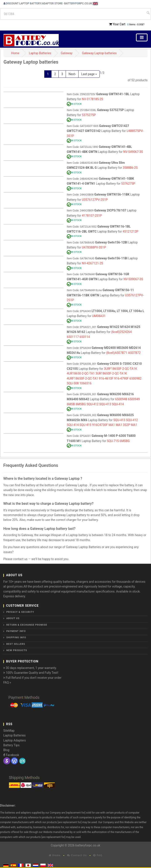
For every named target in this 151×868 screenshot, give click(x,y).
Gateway (67, 53)
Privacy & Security (20, 612)
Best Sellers (16, 644)
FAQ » (7, 682)
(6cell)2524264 (121, 332)
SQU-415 (85, 425)
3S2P (126, 425)
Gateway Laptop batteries (99, 53)
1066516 (85, 383)
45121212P (130, 231)
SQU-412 (93, 404)
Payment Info (16, 631)
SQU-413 (105, 404)
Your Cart (119, 24)
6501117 (73, 337)
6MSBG (81, 404)
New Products (17, 650)
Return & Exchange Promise (27, 625)
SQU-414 (118, 404)
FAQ (98, 855)
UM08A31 (99, 316)
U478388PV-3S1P (94, 247)
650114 (85, 337)
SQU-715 (113, 441)
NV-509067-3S (133, 279)
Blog (6, 750)
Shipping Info (16, 637)
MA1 (112, 425)
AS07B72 (134, 353)
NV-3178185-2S (93, 99)
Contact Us (77, 855)
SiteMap (9, 731)
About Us (13, 618)
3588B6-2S (130, 168)
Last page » (89, 74)
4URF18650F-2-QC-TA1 (82, 378)
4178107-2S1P (92, 216)
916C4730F (100, 425)
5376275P (128, 184)
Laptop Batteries (40, 53)
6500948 (121, 399)
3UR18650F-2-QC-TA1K (111, 373)
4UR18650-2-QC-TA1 (81, 373)
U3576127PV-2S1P (95, 200)
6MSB (71, 404)
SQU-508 (73, 383)
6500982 (135, 378)
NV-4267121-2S (93, 263)
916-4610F (106, 378)
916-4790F (121, 378)
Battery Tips (11, 745)
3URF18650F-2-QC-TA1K (120, 369)
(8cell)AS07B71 (117, 353)
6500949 (134, 399)
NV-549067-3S (133, 152)
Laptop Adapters (15, 740)
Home (15, 53)
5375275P (89, 115)
